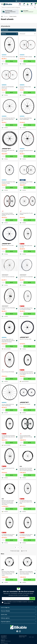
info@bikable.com (4, 638)
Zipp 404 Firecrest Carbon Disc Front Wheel (8, 151)
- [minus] (2, 61)
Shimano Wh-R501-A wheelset (26, 57)
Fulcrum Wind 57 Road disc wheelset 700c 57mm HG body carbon (26, 437)
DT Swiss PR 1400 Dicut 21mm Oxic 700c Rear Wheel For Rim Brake (26, 502)
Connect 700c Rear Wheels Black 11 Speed (8, 308)
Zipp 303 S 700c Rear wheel (25, 339)
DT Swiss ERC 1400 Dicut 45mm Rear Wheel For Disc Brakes (8, 535)
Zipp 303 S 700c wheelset (25, 404)
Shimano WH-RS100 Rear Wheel (8, 57)
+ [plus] (4, 61)
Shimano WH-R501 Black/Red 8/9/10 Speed (8, 87)
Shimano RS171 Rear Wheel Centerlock (25, 87)
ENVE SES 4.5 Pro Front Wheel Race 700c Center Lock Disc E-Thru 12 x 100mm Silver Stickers (26, 469)
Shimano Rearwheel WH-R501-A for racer (26, 151)
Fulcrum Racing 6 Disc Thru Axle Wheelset (26, 214)
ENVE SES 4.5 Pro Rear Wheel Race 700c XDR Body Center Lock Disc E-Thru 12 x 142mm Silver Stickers (8, 503)
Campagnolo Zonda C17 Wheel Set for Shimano (26, 182)
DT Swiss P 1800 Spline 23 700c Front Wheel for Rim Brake (26, 309)
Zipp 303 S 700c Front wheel (8, 245)
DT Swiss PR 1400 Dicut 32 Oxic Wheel (8, 469)
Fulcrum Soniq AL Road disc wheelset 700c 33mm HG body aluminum (8, 214)
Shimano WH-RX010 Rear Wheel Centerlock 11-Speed (8, 182)
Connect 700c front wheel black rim (26, 277)
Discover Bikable (5, 611)
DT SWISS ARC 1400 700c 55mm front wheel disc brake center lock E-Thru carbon (26, 373)
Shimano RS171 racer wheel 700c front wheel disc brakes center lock (8, 119)
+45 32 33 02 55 (3, 637)
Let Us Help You (5, 607)
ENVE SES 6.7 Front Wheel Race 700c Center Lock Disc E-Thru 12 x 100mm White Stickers (26, 573)
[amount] (3, 61)
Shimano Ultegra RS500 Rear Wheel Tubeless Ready (26, 119)
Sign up (32, 599)
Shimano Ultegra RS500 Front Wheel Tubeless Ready (8, 405)
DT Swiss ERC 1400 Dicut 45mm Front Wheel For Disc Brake (26, 535)
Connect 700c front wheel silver (8, 277)
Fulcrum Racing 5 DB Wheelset (8, 372)
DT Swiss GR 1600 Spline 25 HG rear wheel (26, 246)
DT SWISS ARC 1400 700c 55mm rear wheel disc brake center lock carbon (8, 437)
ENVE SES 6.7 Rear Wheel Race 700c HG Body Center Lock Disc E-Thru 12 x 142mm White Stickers (8, 573)
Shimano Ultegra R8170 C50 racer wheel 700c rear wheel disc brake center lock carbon (8, 341)
